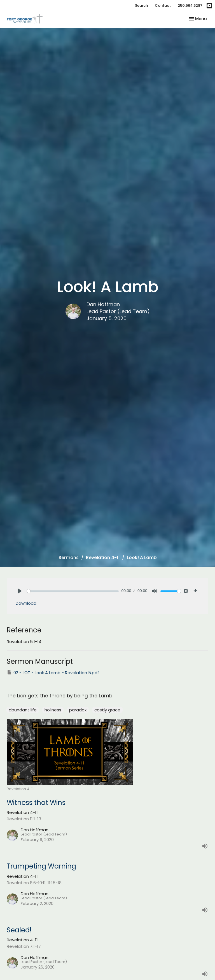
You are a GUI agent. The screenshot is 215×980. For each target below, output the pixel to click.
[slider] (73, 591)
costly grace (107, 710)
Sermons (69, 557)
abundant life (23, 710)
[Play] (20, 591)
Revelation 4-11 (103, 557)
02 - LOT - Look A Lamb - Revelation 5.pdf (53, 672)
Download (26, 603)
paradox (78, 710)
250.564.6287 (190, 5)
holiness (53, 710)
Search (141, 5)
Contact (163, 5)
